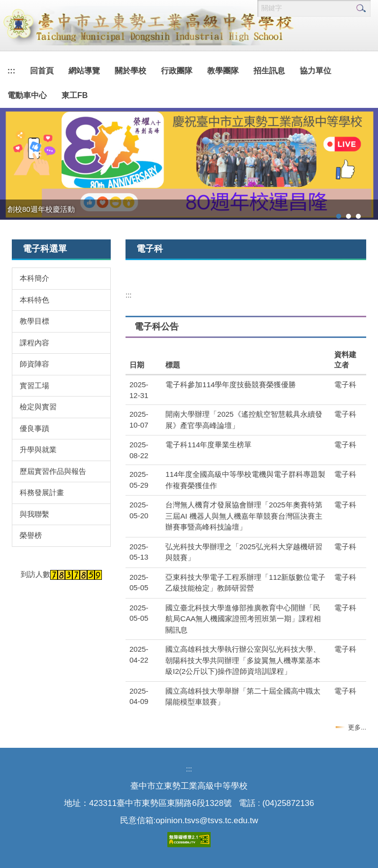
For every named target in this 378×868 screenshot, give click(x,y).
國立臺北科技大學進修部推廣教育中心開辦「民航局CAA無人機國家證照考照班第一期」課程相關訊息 (243, 619)
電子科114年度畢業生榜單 (208, 445)
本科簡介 (34, 278)
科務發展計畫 (42, 492)
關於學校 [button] (130, 71)
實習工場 (34, 385)
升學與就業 (38, 450)
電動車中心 (27, 95)
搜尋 (361, 8)
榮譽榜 (31, 535)
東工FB (75, 95)
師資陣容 (34, 364)
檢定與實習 (38, 407)
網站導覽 (84, 71)
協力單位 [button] (315, 71)
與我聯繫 (34, 514)
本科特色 (34, 300)
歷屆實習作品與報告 (53, 471)
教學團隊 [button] (223, 71)
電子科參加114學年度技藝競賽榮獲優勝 (231, 384)
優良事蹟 (34, 428)
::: (11, 71)
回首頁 (42, 71)
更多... (357, 727)
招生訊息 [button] (269, 71)
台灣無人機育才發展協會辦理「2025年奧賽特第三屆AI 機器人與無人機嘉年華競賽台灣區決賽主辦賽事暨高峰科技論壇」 (244, 516)
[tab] (339, 216)
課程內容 (34, 343)
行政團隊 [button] (177, 71)
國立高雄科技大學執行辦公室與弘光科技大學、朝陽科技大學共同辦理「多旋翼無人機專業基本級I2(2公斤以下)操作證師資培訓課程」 (243, 660)
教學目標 (34, 321)
